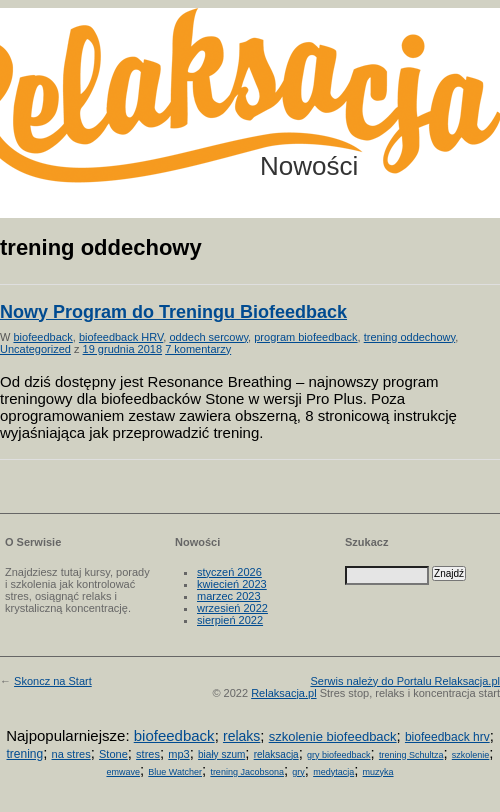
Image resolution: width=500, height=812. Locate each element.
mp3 (178, 754)
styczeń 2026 (229, 572)
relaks (241, 736)
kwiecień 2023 (232, 584)
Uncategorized (35, 349)
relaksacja (276, 754)
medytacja (333, 772)
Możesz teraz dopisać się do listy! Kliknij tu (418, 84)
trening (24, 754)
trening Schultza (411, 755)
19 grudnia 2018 (123, 349)
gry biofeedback (339, 755)
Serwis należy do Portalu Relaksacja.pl (405, 681)
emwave (123, 772)
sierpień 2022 (230, 620)
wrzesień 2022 (232, 608)
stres (148, 754)
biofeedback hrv (447, 737)
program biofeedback (305, 337)
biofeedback (42, 337)
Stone (113, 754)
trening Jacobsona (247, 772)
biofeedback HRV (121, 337)
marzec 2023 (229, 596)
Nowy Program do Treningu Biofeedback (173, 312)
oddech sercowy (208, 337)
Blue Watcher (175, 772)
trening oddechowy (410, 337)
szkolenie (471, 755)
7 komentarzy (198, 349)
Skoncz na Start (53, 681)
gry (298, 772)
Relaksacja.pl (283, 693)
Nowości (309, 166)
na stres (71, 754)
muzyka (378, 772)
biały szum (221, 754)
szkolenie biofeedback (333, 736)
